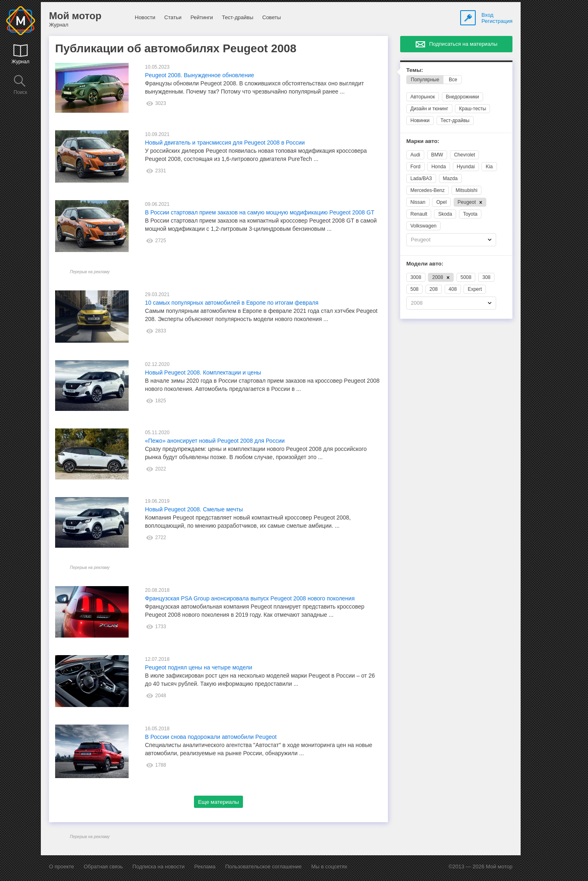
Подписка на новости (158, 867)
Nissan (418, 202)
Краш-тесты (472, 109)
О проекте (61, 867)
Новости (145, 17)
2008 (441, 277)
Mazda (450, 178)
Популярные (425, 80)
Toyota (470, 214)
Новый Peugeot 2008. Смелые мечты (194, 509)
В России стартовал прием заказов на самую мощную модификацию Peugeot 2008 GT (260, 212)
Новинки (420, 120)
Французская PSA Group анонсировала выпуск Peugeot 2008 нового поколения (250, 598)
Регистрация (497, 21)
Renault (419, 214)
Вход (487, 15)
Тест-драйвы (237, 17)
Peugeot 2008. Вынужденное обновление (199, 75)
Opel (441, 202)
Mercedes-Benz (428, 190)
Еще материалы (218, 802)
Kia (489, 167)
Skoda (445, 214)
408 (453, 289)
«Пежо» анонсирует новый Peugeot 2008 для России (215, 441)
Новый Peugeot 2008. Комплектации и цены (203, 372)
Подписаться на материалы (463, 44)
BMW (437, 155)
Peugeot (470, 202)
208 (434, 289)
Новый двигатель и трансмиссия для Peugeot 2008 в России (225, 143)
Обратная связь (103, 867)
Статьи (173, 17)
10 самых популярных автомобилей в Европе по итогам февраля (232, 303)
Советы (271, 17)
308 (486, 277)
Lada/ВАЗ (421, 178)
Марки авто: (423, 141)
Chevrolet (464, 155)
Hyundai (466, 167)
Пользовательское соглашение (263, 867)
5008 (466, 277)
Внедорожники (462, 97)
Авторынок (423, 97)
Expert (475, 289)
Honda (438, 167)
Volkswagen (423, 226)
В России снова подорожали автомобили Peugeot (211, 737)
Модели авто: (425, 264)
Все (453, 80)
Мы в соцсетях (329, 867)
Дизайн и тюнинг (429, 109)
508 (414, 289)
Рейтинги (202, 17)
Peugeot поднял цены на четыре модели (199, 667)
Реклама (205, 867)
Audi (415, 155)
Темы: (415, 70)
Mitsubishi (467, 190)
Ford (415, 167)
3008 (416, 277)
